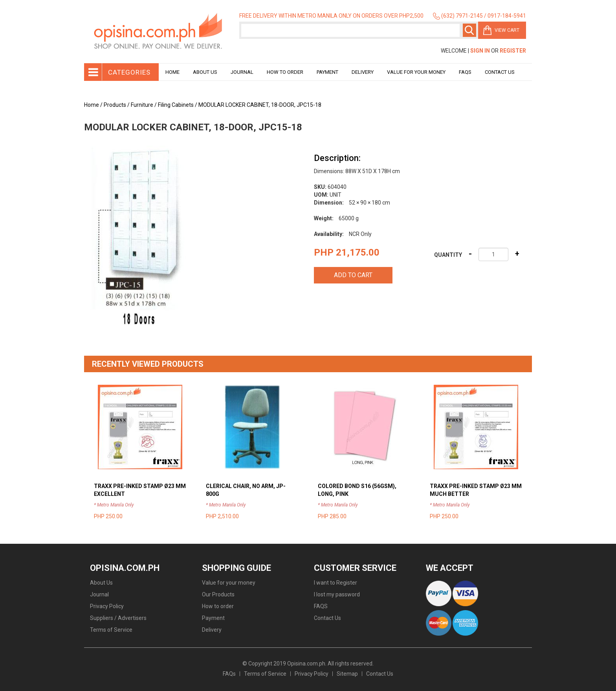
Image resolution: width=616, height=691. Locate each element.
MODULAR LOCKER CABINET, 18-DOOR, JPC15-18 (260, 105)
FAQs (229, 674)
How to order (285, 72)
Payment (327, 72)
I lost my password (337, 594)
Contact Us (500, 72)
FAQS (321, 606)
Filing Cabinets (176, 105)
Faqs (465, 72)
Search (469, 30)
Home (172, 72)
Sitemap (347, 674)
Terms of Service (111, 630)
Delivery (363, 72)
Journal (242, 72)
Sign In (480, 51)
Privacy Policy (107, 606)
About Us (205, 72)
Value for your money (416, 72)
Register (513, 51)
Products (115, 105)
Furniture (142, 105)
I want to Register (335, 583)
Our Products (218, 594)
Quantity (448, 255)
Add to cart (353, 275)
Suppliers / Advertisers (118, 618)
